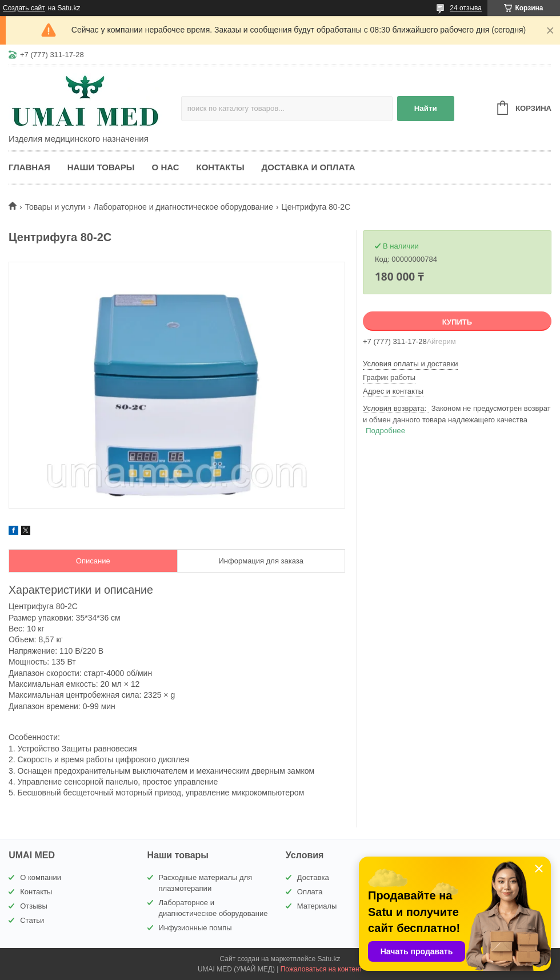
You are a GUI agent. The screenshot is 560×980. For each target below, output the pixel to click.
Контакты (221, 167)
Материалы (317, 906)
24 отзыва (466, 8)
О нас (166, 167)
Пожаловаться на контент (321, 969)
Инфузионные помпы (195, 928)
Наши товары (101, 167)
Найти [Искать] (426, 108)
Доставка (313, 877)
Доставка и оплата (309, 167)
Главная (29, 167)
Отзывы (34, 906)
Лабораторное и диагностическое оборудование (183, 207)
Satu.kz (329, 959)
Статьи (32, 920)
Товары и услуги (55, 207)
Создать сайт (24, 8)
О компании (41, 877)
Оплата (310, 892)
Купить (457, 322)
